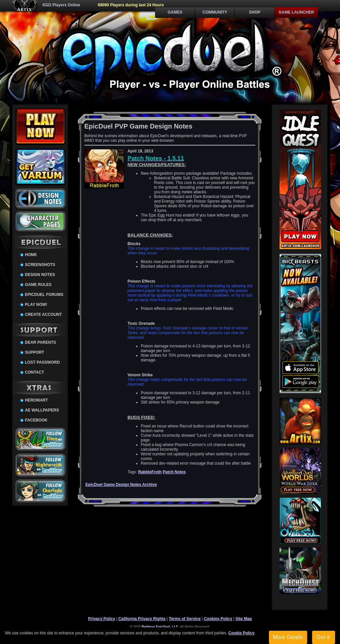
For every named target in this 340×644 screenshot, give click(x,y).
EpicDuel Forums (44, 295)
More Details (288, 637)
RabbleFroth (150, 472)
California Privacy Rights (142, 619)
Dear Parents (41, 342)
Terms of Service (185, 619)
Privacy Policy (101, 619)
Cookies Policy (218, 619)
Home (31, 255)
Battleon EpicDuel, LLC (160, 627)
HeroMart (36, 400)
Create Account (43, 315)
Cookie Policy (242, 633)
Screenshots (40, 265)
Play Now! (36, 305)
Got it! (324, 637)
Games (175, 12)
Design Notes (40, 275)
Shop (255, 12)
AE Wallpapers (42, 410)
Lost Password (42, 362)
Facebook (36, 420)
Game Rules (38, 285)
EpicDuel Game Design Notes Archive (121, 485)
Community (215, 12)
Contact (35, 372)
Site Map (244, 619)
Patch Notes (174, 472)
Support (35, 352)
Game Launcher (296, 12)
